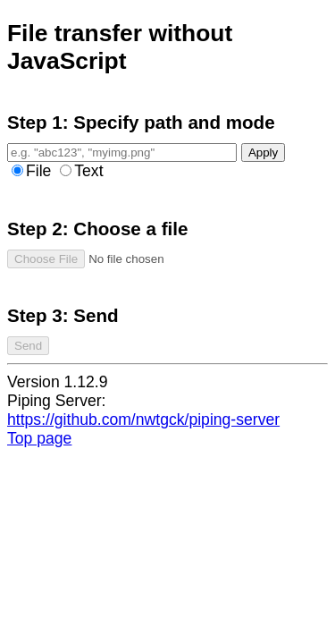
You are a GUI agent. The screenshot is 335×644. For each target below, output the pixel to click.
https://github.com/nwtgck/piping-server (143, 419)
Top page (39, 438)
